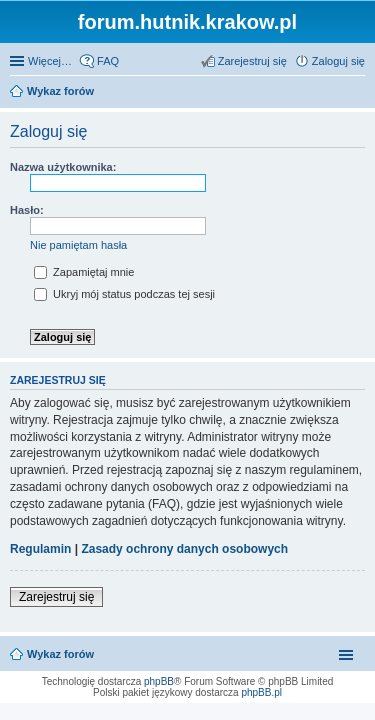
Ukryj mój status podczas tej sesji (124, 294)
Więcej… (50, 61)
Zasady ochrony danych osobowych (184, 549)
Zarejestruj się (56, 597)
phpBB (159, 681)
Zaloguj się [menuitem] (338, 61)
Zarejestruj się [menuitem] (252, 61)
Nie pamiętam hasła (78, 245)
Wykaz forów (60, 654)
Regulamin (40, 549)
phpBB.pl (261, 692)
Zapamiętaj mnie (84, 272)
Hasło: (27, 210)
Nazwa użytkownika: (63, 167)
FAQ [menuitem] (108, 61)
